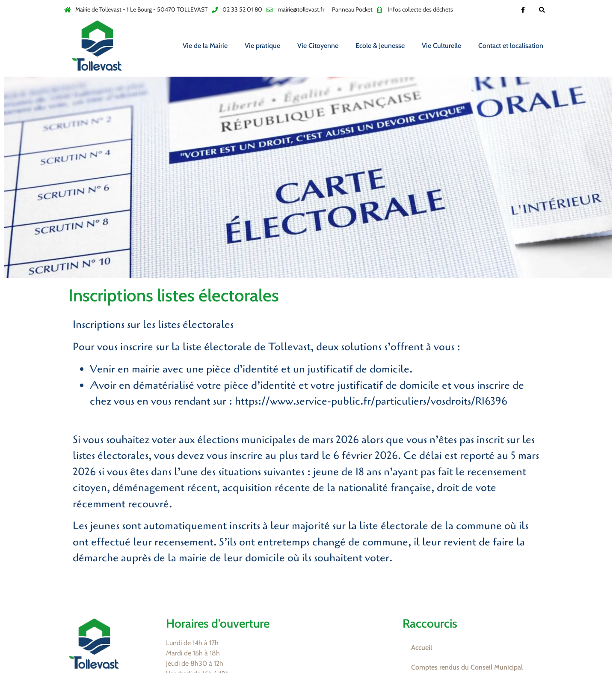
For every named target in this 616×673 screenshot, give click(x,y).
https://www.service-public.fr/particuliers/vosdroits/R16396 (371, 401)
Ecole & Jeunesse (380, 46)
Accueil (422, 648)
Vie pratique (262, 46)
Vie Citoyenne (318, 46)
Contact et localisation (511, 46)
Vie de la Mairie (205, 46)
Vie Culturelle (441, 46)
